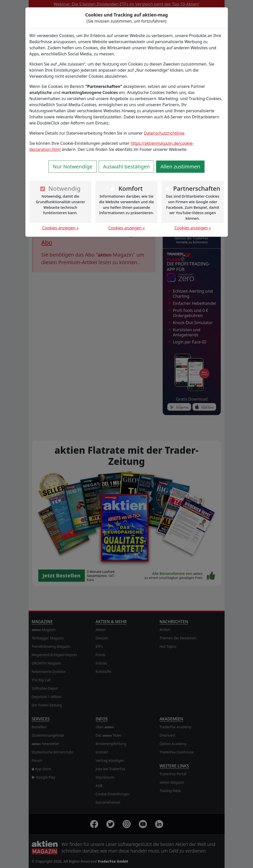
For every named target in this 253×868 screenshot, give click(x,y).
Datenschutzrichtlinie (164, 133)
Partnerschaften (197, 188)
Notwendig (64, 188)
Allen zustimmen (180, 167)
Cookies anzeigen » (60, 228)
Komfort (131, 188)
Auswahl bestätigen (126, 167)
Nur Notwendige (73, 167)
